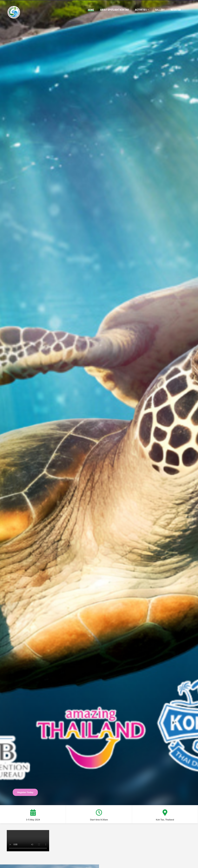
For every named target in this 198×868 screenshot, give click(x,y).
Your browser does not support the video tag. (28, 841)
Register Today (25, 792)
